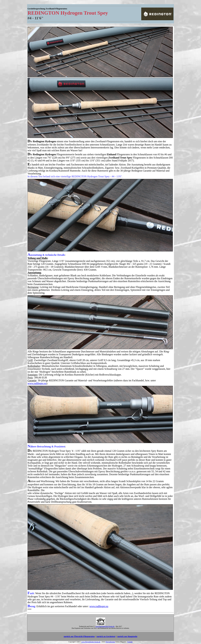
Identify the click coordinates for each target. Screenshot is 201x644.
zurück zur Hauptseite (127, 636)
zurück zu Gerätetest (106, 636)
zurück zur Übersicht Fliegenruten (79, 636)
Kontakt (130, 642)
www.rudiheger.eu (37, 383)
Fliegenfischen (110, 642)
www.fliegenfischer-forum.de (91, 642)
